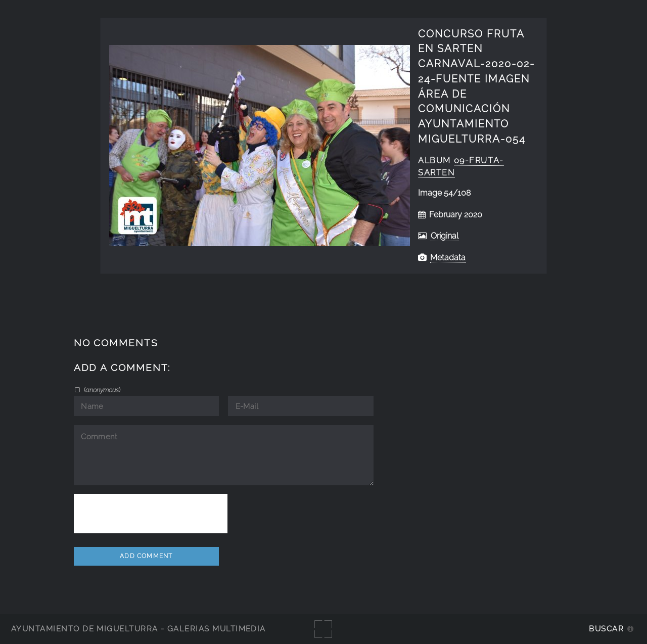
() (101, 390)
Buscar (606, 629)
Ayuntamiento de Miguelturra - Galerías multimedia (138, 629)
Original (445, 236)
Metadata (448, 258)
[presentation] (151, 514)
